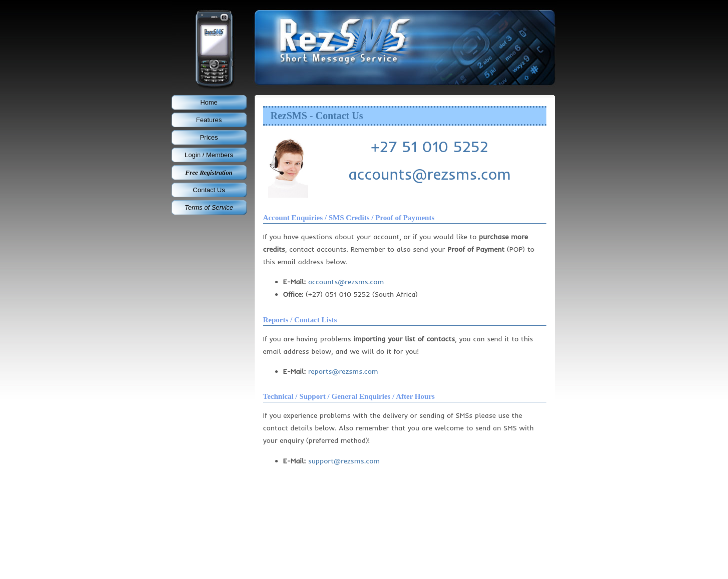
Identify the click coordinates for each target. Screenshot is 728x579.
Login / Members (209, 155)
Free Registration (209, 172)
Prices (209, 137)
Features (209, 120)
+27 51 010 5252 (430, 147)
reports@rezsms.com (343, 371)
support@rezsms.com (344, 461)
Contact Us (209, 190)
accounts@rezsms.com (430, 174)
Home (209, 102)
